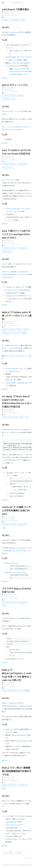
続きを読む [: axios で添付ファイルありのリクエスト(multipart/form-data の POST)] (5, 305)
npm (23, 20)
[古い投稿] (19, 853)
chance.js (15, 548)
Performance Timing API (13, 825)
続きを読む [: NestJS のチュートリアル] (5, 143)
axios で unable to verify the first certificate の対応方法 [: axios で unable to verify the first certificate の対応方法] (16, 152)
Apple (12, 330)
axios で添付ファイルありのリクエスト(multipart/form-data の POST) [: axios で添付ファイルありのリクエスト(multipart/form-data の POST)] (16, 234)
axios (4, 167)
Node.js (21, 95)
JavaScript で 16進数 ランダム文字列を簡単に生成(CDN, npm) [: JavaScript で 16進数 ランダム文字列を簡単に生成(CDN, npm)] (16, 510)
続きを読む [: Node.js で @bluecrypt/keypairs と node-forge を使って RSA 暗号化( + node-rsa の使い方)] (5, 761)
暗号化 (27, 690)
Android (5, 330)
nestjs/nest (6, 111)
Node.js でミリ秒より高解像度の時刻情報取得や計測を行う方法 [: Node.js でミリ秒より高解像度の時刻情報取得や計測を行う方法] (17, 771)
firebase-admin (14, 348)
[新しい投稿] (8, 853)
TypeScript (6, 99)
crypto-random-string (18, 551)
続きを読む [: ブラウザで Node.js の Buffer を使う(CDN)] (5, 663)
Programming (14, 16)
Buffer (18, 618)
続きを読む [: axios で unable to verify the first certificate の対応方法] (5, 224)
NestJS (14, 95)
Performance (13, 785)
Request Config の (18, 290)
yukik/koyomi (15, 32)
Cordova (5, 417)
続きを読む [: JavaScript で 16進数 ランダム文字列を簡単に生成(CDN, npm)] (5, 581)
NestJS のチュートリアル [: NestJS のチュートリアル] (15, 85)
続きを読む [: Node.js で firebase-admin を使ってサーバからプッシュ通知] (5, 389)
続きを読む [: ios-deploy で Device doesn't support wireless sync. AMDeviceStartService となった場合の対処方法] (5, 500)
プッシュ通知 (22, 333)
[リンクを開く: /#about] (31, 3)
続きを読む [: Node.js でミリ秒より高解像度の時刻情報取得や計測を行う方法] (5, 846)
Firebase (19, 330)
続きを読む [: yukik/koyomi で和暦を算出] (5, 78)
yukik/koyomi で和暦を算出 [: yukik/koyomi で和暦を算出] (15, 9)
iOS (21, 417)
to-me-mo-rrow (17, 3)
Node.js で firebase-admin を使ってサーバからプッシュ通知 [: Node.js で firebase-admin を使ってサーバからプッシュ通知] (17, 316)
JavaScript (6, 20)
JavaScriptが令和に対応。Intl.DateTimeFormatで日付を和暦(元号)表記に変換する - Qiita (20, 72)
